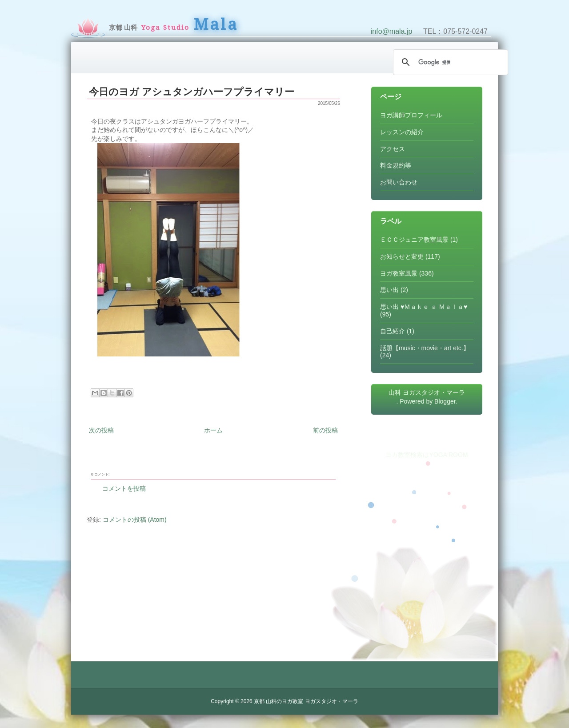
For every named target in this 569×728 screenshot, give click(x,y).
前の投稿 (325, 430)
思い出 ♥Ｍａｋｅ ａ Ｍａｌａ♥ (424, 307)
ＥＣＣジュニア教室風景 (414, 240)
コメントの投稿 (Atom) (135, 520)
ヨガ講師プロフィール (411, 115)
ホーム (213, 430)
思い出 (389, 290)
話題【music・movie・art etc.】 (425, 348)
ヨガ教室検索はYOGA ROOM (427, 455)
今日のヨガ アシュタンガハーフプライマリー (192, 92)
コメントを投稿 (124, 488)
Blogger (445, 401)
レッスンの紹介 (402, 132)
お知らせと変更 (402, 256)
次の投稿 (101, 430)
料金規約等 (396, 165)
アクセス (393, 149)
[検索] (449, 62)
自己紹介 (393, 331)
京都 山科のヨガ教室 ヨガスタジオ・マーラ (306, 701)
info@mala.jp (392, 31)
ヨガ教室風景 (399, 273)
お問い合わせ (399, 182)
